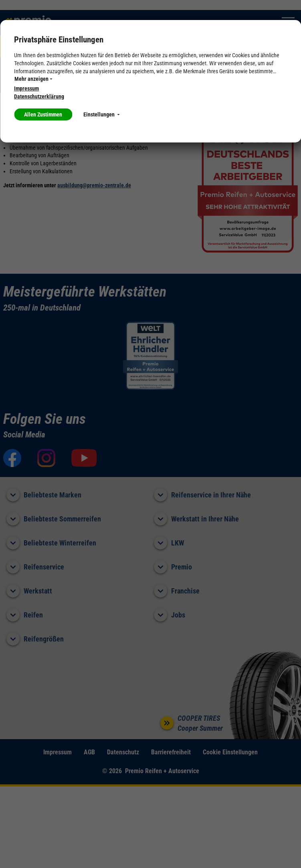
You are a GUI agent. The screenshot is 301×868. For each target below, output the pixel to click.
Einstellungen (101, 114)
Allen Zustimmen (43, 114)
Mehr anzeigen (33, 79)
